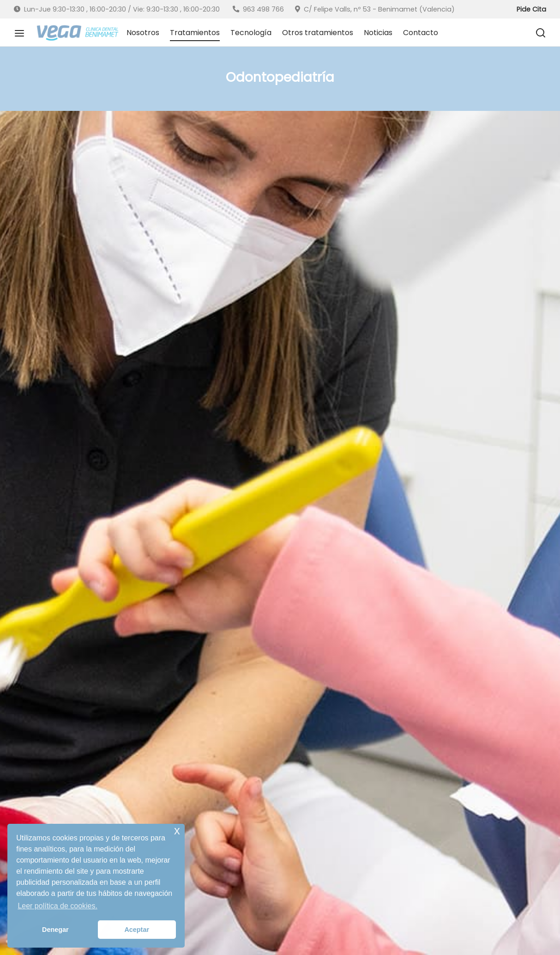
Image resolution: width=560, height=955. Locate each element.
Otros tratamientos (318, 33)
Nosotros (143, 33)
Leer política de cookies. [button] (57, 906)
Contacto (421, 33)
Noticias (378, 33)
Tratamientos (195, 33)
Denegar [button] (55, 930)
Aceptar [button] (137, 930)
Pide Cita (531, 9)
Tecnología (251, 33)
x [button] (177, 830)
